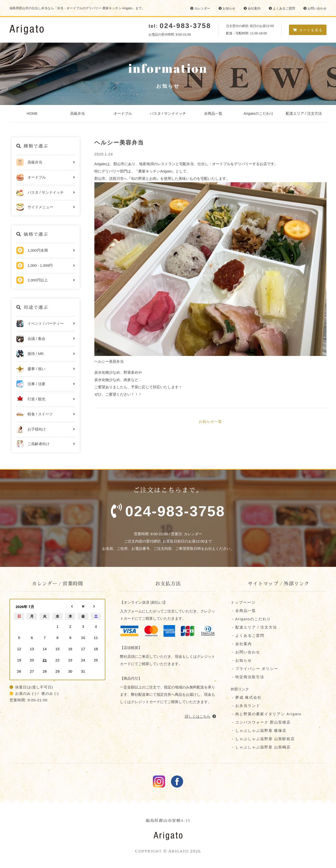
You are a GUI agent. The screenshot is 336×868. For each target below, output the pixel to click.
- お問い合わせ (245, 653)
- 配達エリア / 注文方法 (254, 628)
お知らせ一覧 (210, 422)
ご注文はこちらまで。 (168, 506)
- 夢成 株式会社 (246, 698)
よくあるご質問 (282, 8)
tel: (180, 26)
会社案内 (252, 8)
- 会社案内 (241, 644)
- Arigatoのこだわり (251, 620)
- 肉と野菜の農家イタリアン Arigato (266, 715)
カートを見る (308, 30)
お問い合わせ (315, 8)
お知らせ (227, 8)
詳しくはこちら (200, 717)
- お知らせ (241, 661)
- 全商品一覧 (243, 611)
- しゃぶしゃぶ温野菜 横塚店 (259, 731)
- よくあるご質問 (247, 636)
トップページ (243, 603)
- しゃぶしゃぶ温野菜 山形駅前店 (263, 739)
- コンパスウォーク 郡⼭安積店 (261, 723)
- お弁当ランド (245, 706)
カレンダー (200, 8)
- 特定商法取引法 (247, 678)
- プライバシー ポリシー (255, 669)
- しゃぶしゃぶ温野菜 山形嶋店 (261, 748)
